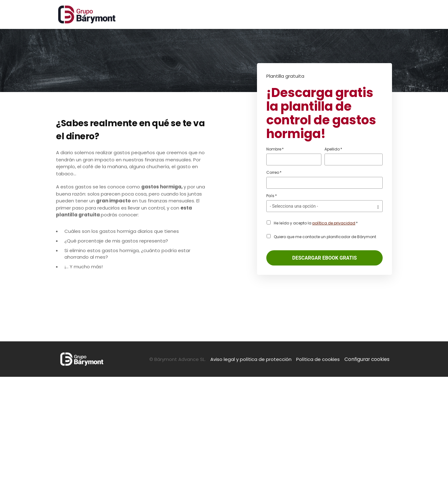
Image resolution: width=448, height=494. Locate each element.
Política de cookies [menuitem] (320, 476)
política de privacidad (334, 223)
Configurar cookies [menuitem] (368, 476)
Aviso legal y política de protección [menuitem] (252, 476)
